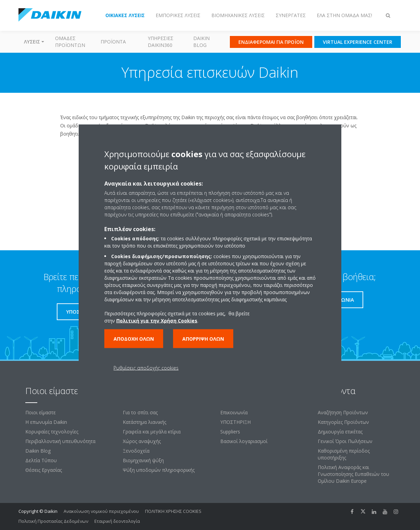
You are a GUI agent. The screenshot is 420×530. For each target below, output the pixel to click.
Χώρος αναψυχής (142, 441)
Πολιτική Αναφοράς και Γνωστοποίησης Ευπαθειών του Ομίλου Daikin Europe (353, 474)
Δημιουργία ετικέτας (340, 432)
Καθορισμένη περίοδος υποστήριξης (344, 454)
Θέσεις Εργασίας (44, 470)
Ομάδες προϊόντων (70, 42)
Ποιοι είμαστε (41, 412)
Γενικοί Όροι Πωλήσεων (345, 441)
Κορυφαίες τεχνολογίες (52, 432)
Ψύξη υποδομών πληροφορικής (159, 470)
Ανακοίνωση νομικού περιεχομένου (101, 511)
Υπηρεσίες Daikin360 (161, 42)
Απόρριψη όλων (203, 339)
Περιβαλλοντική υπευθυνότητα (60, 441)
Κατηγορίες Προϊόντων (343, 422)
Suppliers (230, 432)
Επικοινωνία (234, 412)
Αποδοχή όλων (134, 339)
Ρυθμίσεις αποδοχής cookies (146, 368)
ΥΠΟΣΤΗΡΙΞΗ (235, 422)
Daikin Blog (201, 42)
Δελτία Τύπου (41, 460)
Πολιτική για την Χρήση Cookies (157, 321)
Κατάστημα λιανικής (145, 422)
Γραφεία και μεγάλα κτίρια (152, 432)
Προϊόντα (113, 42)
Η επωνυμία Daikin (46, 422)
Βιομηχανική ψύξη (143, 460)
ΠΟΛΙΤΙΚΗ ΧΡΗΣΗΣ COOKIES (173, 511)
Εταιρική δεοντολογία (117, 521)
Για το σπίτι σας (140, 412)
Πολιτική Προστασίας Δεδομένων (53, 521)
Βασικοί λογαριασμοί (244, 441)
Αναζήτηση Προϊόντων (343, 412)
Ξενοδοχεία (136, 451)
